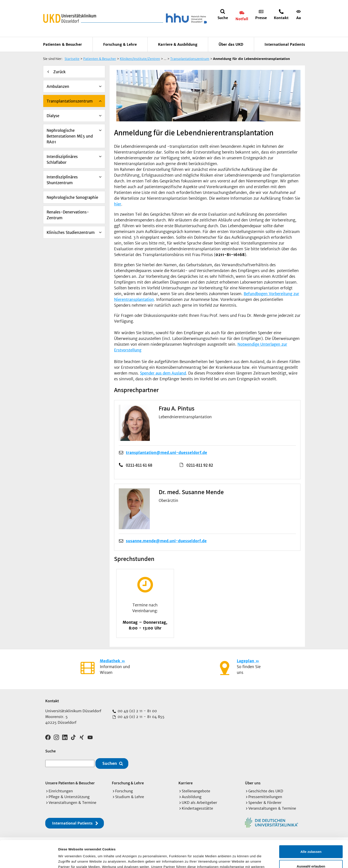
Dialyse (53, 116)
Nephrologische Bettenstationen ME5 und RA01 (70, 136)
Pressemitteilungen (265, 797)
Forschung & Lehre (120, 44)
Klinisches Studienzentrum (71, 233)
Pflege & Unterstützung (69, 797)
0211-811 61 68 (139, 465)
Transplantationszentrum (70, 101)
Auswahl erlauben (311, 839)
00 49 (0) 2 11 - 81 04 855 (140, 717)
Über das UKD (231, 44)
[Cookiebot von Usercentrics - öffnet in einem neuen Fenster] (29, 859)
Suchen (110, 763)
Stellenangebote (196, 791)
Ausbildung (192, 797)
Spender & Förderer (265, 803)
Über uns (253, 783)
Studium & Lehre (130, 797)
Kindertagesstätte (197, 808)
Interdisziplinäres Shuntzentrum (62, 180)
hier (118, 204)
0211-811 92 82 (200, 465)
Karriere (186, 783)
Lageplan (245, 661)
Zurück (59, 72)
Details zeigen (236, 859)
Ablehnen (311, 853)
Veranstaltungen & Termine (72, 803)
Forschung (124, 791)
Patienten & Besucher (62, 44)
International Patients (285, 44)
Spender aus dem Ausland (163, 373)
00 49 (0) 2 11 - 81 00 (137, 711)
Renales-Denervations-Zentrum (68, 215)
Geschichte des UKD (266, 791)
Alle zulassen (311, 824)
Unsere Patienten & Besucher (70, 783)
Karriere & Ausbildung (178, 44)
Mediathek (110, 661)
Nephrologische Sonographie (72, 197)
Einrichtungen (61, 791)
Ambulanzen (58, 87)
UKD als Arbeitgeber (199, 803)
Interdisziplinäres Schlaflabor (62, 160)
